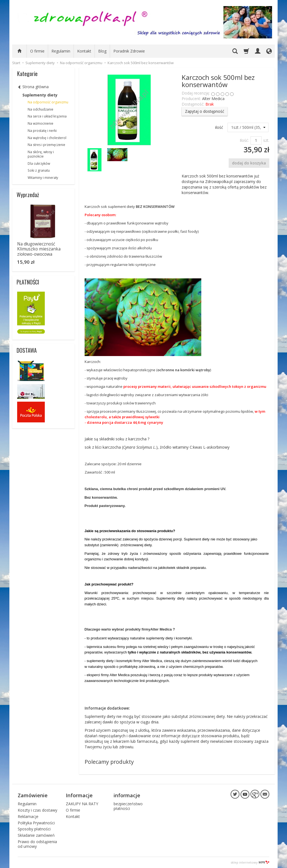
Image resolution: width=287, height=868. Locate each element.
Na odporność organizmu (48, 102)
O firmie (37, 51)
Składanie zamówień (36, 835)
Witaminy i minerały (43, 178)
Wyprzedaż (28, 195)
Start (16, 63)
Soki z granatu (39, 170)
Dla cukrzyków (39, 164)
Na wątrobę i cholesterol (47, 138)
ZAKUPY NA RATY (82, 804)
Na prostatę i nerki (42, 131)
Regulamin (61, 51)
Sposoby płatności (34, 829)
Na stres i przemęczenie (46, 145)
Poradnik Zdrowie (129, 51)
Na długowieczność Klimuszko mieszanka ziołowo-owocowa (39, 249)
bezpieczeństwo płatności (128, 806)
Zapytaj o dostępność (205, 111)
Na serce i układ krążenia (47, 116)
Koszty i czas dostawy (37, 810)
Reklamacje (28, 816)
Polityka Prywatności (36, 823)
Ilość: (244, 140)
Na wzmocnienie (41, 123)
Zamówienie (33, 795)
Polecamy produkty (109, 762)
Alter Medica (213, 99)
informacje (127, 795)
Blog (102, 51)
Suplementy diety (40, 95)
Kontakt (84, 51)
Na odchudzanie (41, 109)
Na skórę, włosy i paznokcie (41, 154)
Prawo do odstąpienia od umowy (37, 844)
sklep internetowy (250, 862)
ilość (219, 127)
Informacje (79, 795)
